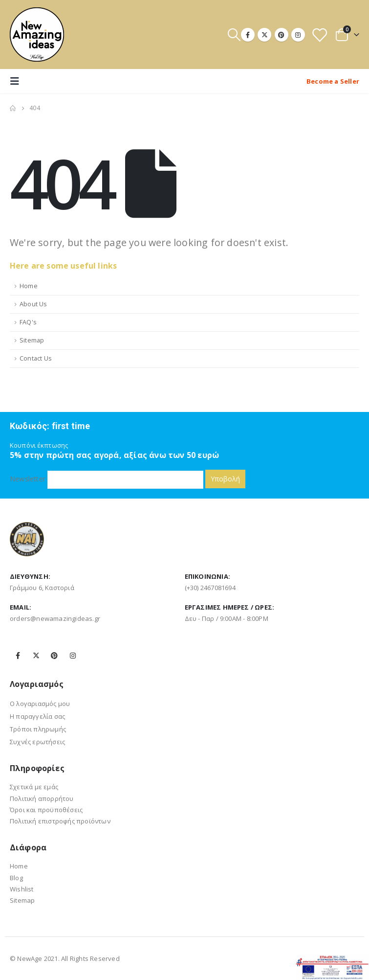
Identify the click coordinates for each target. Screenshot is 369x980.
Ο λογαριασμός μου (40, 704)
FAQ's (28, 322)
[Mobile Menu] (18, 81)
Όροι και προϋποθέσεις (46, 810)
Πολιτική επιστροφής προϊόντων (60, 821)
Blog (16, 878)
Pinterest (54, 656)
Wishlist (22, 889)
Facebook (18, 656)
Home (29, 286)
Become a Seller (333, 81)
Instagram (73, 656)
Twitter (36, 656)
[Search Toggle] (234, 34)
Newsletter (107, 479)
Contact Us (36, 358)
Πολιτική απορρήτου (42, 798)
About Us (33, 304)
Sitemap (32, 340)
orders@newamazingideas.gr (55, 618)
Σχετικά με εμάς (34, 787)
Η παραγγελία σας (37, 716)
